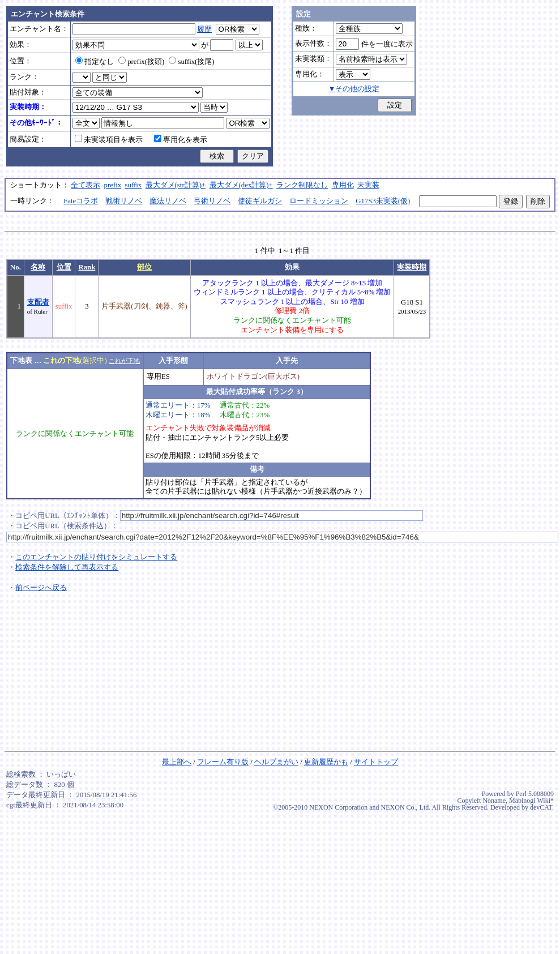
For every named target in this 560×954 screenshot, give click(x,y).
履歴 (204, 29)
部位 (144, 267)
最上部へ (177, 762)
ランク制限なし (302, 185)
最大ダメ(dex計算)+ (241, 185)
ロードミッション (319, 201)
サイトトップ (376, 762)
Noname (494, 801)
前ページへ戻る (41, 588)
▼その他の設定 (354, 89)
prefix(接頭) (141, 62)
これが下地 (124, 361)
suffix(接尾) (191, 62)
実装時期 (412, 267)
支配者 (38, 302)
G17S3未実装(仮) (383, 201)
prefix (113, 185)
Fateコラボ (81, 201)
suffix (134, 185)
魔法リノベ (168, 201)
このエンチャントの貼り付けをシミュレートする (96, 557)
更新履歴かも (326, 762)
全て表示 (86, 185)
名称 (38, 267)
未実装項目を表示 (109, 140)
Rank (87, 267)
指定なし (95, 62)
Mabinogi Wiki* (531, 801)
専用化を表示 (181, 140)
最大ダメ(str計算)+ (176, 185)
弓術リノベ (212, 201)
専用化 (343, 185)
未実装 (368, 185)
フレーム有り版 (223, 762)
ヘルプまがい (276, 762)
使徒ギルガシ (260, 201)
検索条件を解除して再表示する (67, 567)
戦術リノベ (124, 201)
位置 (64, 267)
